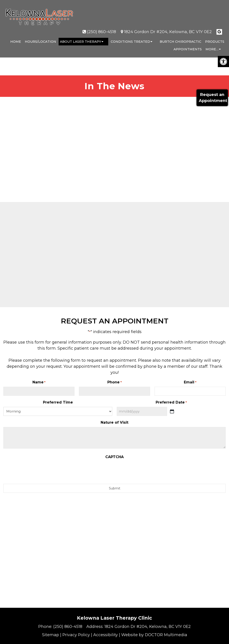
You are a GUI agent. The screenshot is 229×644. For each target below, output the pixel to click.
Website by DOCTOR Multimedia (154, 635)
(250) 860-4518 (102, 27)
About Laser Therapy (81, 37)
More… (212, 45)
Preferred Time (58, 402)
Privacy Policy (76, 635)
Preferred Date (171, 403)
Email (190, 382)
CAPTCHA (114, 457)
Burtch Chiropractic (180, 37)
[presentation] (114, 470)
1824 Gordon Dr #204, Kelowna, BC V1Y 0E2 (168, 27)
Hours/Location (40, 37)
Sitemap (50, 635)
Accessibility (105, 635)
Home (16, 37)
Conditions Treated (130, 37)
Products (215, 37)
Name (39, 382)
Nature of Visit (114, 422)
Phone (114, 382)
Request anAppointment (212, 98)
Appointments (188, 45)
